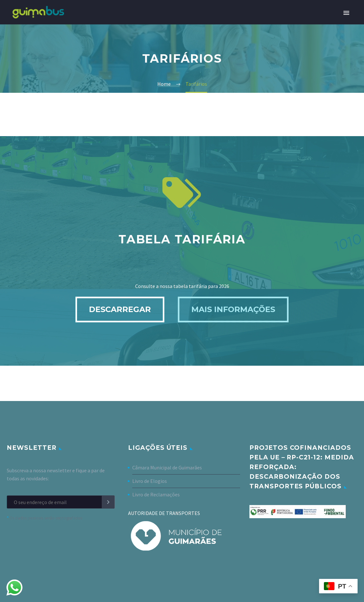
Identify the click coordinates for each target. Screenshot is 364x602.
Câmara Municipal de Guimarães (167, 467)
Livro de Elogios (150, 481)
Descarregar (120, 309)
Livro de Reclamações (156, 494)
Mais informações (233, 309)
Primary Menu (346, 13)
